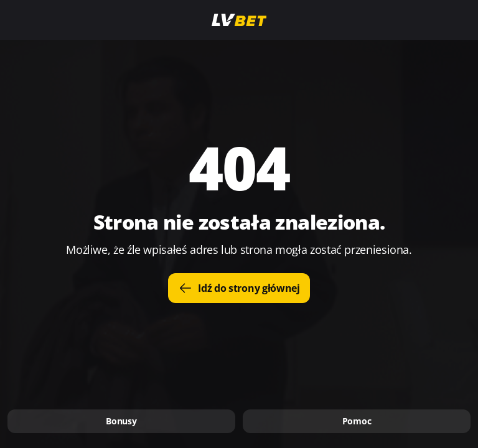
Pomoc (357, 421)
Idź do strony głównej (239, 288)
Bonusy (121, 421)
